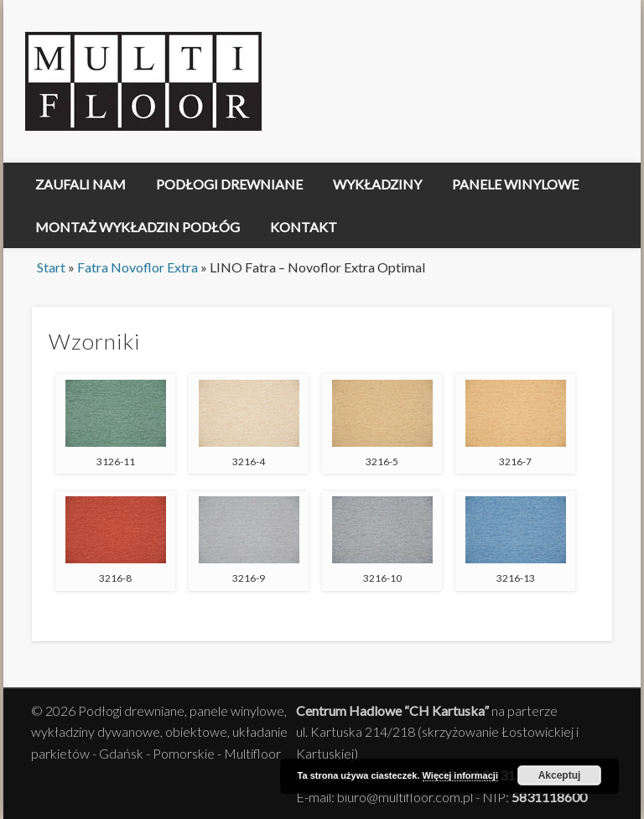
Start (51, 267)
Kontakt (304, 227)
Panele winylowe (515, 184)
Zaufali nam (80, 184)
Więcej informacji (460, 775)
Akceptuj (560, 775)
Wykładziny (377, 184)
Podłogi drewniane (229, 184)
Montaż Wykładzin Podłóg (138, 227)
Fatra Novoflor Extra (138, 267)
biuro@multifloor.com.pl (405, 797)
